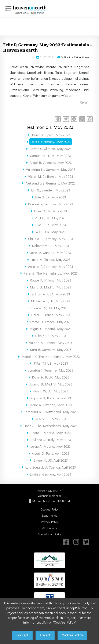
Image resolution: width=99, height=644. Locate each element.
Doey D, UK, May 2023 (51, 211)
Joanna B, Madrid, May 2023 (51, 384)
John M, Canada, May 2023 (51, 253)
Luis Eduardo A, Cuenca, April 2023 (51, 467)
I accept (22, 635)
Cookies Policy (49, 509)
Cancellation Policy (49, 534)
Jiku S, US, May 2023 (51, 419)
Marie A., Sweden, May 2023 (51, 405)
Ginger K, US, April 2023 (51, 460)
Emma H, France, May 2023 (51, 322)
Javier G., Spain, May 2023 (51, 135)
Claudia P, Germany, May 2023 (51, 239)
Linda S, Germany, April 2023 (51, 474)
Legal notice (50, 515)
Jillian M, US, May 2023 (51, 363)
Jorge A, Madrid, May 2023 (51, 446)
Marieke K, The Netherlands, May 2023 (51, 356)
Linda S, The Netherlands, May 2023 (51, 426)
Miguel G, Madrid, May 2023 (51, 329)
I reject (45, 635)
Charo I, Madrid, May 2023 (51, 433)
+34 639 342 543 (61, 501)
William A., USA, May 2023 (51, 294)
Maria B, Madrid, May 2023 (51, 287)
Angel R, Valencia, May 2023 (51, 162)
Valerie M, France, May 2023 (51, 343)
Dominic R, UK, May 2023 (51, 377)
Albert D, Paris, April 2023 (51, 453)
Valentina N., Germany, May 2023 (51, 169)
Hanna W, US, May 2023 (51, 391)
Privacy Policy (49, 522)
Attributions (50, 528)
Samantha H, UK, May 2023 (51, 156)
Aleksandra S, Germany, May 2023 (51, 183)
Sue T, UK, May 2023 (51, 225)
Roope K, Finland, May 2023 (51, 280)
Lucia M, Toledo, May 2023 (51, 259)
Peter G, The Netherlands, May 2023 (51, 273)
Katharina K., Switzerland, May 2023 (51, 412)
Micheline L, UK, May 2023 (51, 301)
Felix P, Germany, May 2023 (51, 142)
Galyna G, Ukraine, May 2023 (51, 149)
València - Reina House (75, 57)
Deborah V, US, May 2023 (51, 246)
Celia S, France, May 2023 (51, 315)
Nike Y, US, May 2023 (51, 336)
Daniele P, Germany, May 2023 (51, 204)
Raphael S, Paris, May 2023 (51, 398)
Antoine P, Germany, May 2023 (51, 266)
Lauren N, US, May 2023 (51, 308)
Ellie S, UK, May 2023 (51, 197)
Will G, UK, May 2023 (51, 232)
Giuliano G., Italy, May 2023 (51, 440)
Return (85, 102)
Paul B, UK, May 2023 (51, 218)
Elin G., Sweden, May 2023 (51, 190)
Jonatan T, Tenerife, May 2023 (51, 370)
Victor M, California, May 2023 (51, 176)
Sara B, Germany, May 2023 (51, 350)
